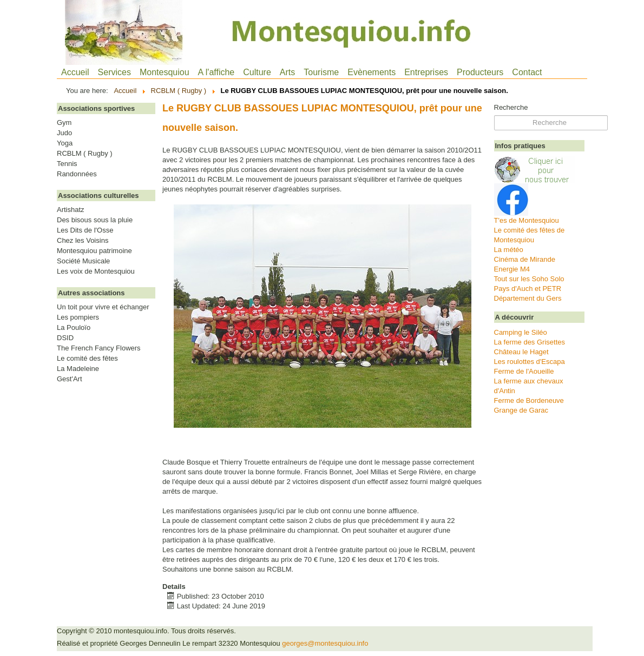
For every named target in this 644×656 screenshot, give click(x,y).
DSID (65, 338)
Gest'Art (70, 379)
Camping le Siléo (521, 332)
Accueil (75, 72)
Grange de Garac (521, 410)
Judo (64, 133)
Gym (64, 123)
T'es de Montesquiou (527, 220)
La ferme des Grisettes (530, 342)
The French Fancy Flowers (99, 348)
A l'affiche (216, 72)
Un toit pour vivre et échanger (103, 307)
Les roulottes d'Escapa (530, 362)
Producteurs (480, 72)
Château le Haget (521, 352)
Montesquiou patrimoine (94, 251)
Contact (527, 72)
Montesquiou (165, 72)
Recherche (511, 107)
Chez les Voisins (83, 241)
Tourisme (321, 72)
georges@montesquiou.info (325, 643)
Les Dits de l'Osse (85, 230)
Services (114, 72)
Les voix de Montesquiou (96, 271)
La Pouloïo (74, 328)
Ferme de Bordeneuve (529, 400)
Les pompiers (78, 317)
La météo (509, 250)
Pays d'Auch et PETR (528, 289)
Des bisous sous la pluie (95, 220)
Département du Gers (528, 298)
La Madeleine (78, 369)
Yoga (65, 143)
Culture (257, 72)
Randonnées (77, 174)
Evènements (372, 72)
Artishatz (71, 210)
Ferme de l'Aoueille (524, 371)
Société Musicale (83, 261)
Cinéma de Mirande (525, 259)
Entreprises (426, 72)
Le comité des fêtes (87, 359)
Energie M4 (512, 269)
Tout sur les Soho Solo (529, 279)
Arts (287, 72)
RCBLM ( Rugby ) (85, 154)
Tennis (67, 164)
